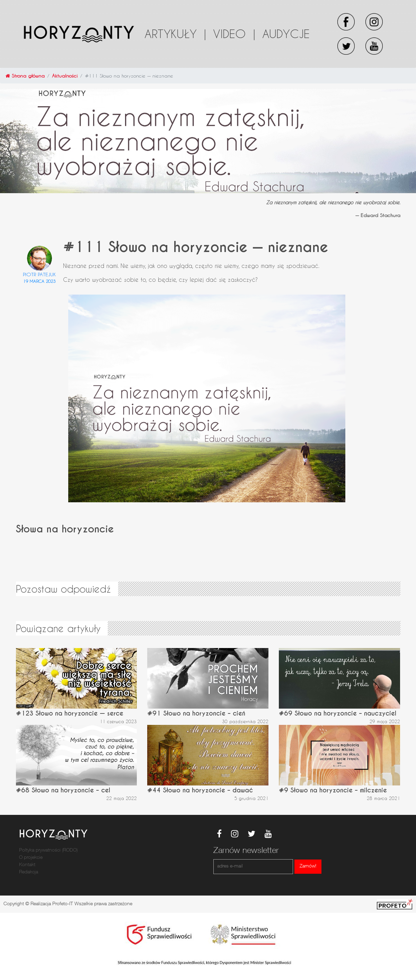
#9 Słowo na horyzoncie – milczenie (333, 790)
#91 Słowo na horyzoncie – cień (196, 713)
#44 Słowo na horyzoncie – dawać (200, 790)
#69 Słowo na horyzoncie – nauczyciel (338, 713)
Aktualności (65, 76)
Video (234, 34)
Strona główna (25, 76)
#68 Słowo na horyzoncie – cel (63, 790)
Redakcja (29, 872)
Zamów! (308, 866)
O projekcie (31, 858)
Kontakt (27, 865)
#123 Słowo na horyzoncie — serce (70, 713)
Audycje (286, 34)
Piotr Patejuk (39, 274)
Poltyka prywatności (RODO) (48, 851)
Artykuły (175, 34)
